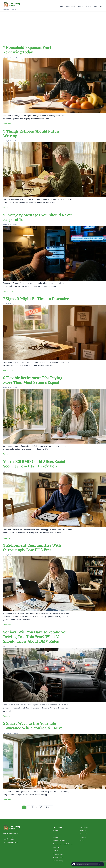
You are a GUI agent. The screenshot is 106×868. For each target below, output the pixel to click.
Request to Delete (58, 857)
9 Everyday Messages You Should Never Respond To (38, 217)
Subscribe (56, 831)
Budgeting (80, 7)
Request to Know (58, 854)
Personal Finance (70, 7)
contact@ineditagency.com (10, 842)
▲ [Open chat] (100, 864)
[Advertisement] (53, 24)
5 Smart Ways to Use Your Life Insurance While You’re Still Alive (33, 726)
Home (61, 7)
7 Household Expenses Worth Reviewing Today (28, 50)
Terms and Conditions (59, 841)
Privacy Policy (57, 847)
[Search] (101, 6)
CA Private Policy (58, 861)
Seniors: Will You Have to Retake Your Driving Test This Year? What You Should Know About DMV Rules (36, 637)
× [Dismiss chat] (102, 864)
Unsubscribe (57, 834)
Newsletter (56, 837)
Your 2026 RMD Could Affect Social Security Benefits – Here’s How (34, 464)
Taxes (95, 7)
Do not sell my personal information (63, 844)
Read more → (8, 124)
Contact (55, 851)
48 (41, 807)
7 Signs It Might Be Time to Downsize (36, 299)
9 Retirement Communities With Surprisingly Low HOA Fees (32, 548)
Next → (49, 807)
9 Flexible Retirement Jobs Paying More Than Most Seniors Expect (33, 380)
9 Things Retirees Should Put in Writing (31, 133)
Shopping (88, 7)
